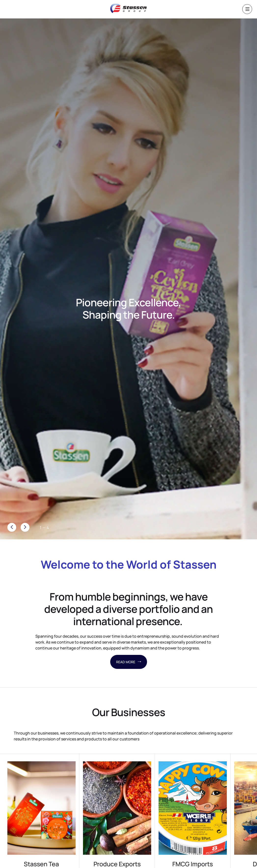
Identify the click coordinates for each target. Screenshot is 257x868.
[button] (25, 527)
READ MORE (129, 662)
